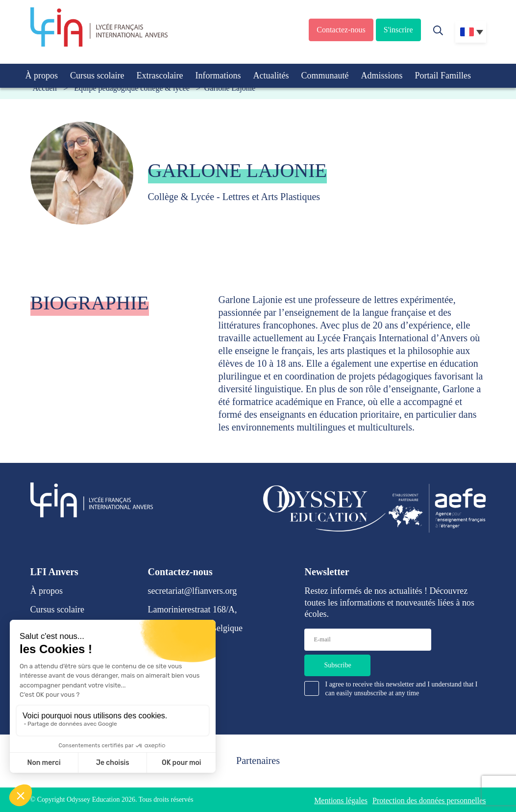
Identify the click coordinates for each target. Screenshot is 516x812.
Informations (218, 76)
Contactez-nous (341, 30)
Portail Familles (443, 76)
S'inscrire (398, 30)
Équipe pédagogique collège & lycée (132, 88)
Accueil (45, 88)
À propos (42, 76)
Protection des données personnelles (429, 800)
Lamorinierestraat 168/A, (193, 609)
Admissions (381, 76)
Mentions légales (341, 800)
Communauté (325, 76)
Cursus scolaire (97, 76)
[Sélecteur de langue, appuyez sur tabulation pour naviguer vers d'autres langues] (471, 32)
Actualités (271, 76)
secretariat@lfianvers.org (193, 591)
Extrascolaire (160, 76)
